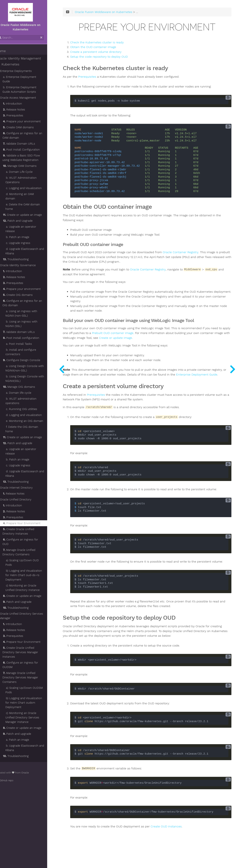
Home (8, 51)
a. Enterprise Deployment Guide (30, 77)
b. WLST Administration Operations (27, 176)
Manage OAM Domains (26, 161)
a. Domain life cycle (25, 384)
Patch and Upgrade (24, 212)
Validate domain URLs (25, 323)
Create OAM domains (25, 123)
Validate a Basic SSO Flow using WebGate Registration (28, 153)
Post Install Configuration (28, 145)
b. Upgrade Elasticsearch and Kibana (31, 735)
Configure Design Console (28, 351)
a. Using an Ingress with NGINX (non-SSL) (28, 305)
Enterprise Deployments (22, 71)
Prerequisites (20, 111)
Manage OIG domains (26, 378)
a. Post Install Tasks (25, 335)
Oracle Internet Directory (23, 479)
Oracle (32, 759)
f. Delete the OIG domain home (28, 420)
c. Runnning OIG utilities (28, 400)
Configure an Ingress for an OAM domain (29, 131)
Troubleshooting (22, 250)
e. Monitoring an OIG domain (31, 412)
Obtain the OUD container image (104, 48)
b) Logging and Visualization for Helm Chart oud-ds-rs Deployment (30, 562)
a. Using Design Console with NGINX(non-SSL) (31, 359)
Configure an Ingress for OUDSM (27, 652)
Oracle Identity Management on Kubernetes (28, 61)
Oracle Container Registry (191, 254)
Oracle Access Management (25, 93)
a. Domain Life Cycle (26, 167)
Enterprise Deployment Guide (94, 385)
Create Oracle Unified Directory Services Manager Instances (27, 639)
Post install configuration (28, 329)
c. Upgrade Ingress (25, 234)
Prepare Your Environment (28, 514)
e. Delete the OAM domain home (29, 198)
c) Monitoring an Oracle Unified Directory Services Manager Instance (29, 704)
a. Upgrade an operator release (27, 220)
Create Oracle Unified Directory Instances (25, 523)
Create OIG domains (24, 286)
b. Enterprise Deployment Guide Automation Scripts (30, 85)
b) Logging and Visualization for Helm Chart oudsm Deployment (30, 689)
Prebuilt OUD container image (136, 339)
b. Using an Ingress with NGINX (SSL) (28, 315)
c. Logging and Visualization (30, 184)
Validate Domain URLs (26, 139)
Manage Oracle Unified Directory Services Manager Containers (27, 664)
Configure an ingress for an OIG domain (29, 294)
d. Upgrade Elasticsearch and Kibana (31, 242)
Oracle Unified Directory (22, 491)
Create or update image (157, 344)
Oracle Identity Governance (24, 256)
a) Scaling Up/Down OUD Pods (29, 549)
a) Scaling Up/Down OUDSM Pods (31, 677)
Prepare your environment (28, 117)
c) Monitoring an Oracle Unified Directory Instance (29, 574)
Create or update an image (29, 206)
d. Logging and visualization (30, 406)
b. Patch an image (24, 228)
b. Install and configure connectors (27, 343)
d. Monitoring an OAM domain (32, 190)
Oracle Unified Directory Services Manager (28, 603)
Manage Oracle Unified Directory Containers (25, 539)
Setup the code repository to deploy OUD (110, 58)
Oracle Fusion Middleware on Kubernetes (114, 13)
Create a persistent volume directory (107, 53)
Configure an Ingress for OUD (31, 531)
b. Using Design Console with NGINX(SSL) (31, 370)
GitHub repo (11, 767)
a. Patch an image (24, 726)
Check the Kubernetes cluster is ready (108, 44)
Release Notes (21, 105)
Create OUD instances (177, 842)
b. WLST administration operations (27, 392)
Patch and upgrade (24, 434)
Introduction (19, 99)
